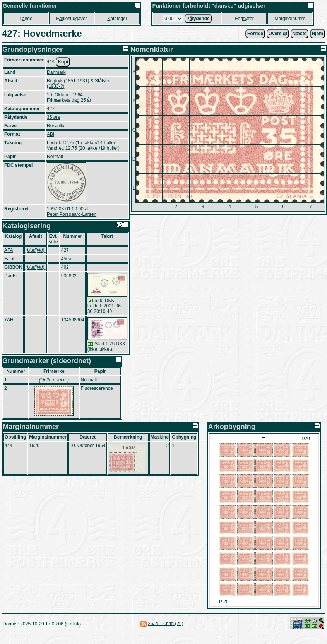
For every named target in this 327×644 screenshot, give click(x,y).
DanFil (11, 276)
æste (300, 34)
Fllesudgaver (71, 19)
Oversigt (278, 34)
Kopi (63, 62)
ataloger (117, 19)
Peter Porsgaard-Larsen (72, 214)
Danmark (56, 72)
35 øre (54, 117)
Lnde (26, 19)
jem (318, 34)
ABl (51, 134)
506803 (69, 276)
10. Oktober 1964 (65, 95)
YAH (9, 320)
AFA (9, 250)
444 (9, 446)
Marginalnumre (290, 19)
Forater (244, 19)
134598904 (73, 320)
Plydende (198, 19)
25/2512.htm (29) (165, 624)
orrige (255, 34)
